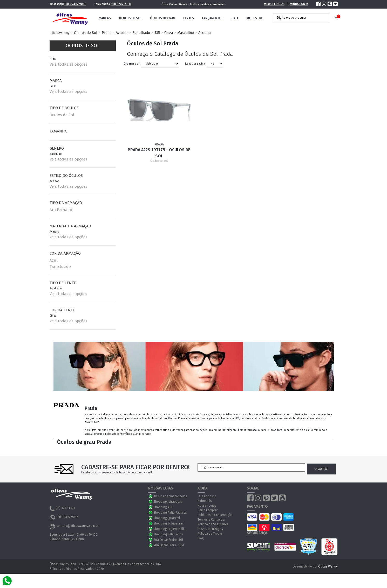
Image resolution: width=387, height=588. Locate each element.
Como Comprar (208, 510)
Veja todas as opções (68, 64)
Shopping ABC (163, 507)
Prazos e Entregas (210, 529)
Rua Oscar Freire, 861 (168, 540)
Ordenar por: (132, 64)
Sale (235, 18)
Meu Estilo (255, 18)
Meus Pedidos (274, 4)
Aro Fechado (61, 210)
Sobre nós (205, 501)
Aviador (122, 33)
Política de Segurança (213, 524)
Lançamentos (213, 18)
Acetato (205, 33)
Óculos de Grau (163, 18)
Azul (54, 260)
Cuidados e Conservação (215, 515)
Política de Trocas (210, 534)
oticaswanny (60, 33)
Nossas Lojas (207, 506)
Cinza (169, 33)
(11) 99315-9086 (75, 4)
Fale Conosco (207, 496)
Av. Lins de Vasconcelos (170, 496)
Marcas (105, 18)
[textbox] (297, 18)
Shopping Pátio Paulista (170, 513)
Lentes (189, 18)
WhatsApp (151, 496)
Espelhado (141, 33)
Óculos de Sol (130, 18)
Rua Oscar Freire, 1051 (169, 545)
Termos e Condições (212, 520)
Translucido (60, 267)
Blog (201, 538)
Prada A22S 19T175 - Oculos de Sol (159, 153)
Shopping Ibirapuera (168, 502)
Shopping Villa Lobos (168, 534)
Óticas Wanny (328, 566)
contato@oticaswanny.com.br (74, 527)
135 (157, 33)
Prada (107, 33)
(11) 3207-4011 (121, 4)
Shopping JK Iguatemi (168, 523)
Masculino (186, 33)
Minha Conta (299, 4)
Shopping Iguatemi (167, 518)
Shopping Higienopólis (169, 529)
